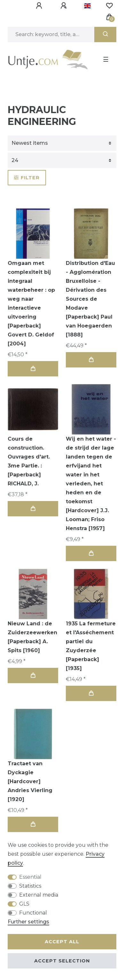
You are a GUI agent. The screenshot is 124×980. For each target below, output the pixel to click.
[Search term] (51, 35)
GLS (24, 904)
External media (39, 895)
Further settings (28, 922)
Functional (33, 913)
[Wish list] (109, 6)
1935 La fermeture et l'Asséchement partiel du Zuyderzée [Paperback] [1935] (91, 646)
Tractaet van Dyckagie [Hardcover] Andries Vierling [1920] (30, 781)
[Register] (65, 6)
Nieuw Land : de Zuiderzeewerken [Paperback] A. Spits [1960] (32, 637)
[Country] (87, 6)
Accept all (62, 942)
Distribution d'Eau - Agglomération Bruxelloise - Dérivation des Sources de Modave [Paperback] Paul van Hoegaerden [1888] (90, 299)
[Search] (105, 35)
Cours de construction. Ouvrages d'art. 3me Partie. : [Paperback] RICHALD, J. (29, 461)
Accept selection (62, 961)
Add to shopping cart (33, 369)
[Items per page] (62, 160)
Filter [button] (27, 178)
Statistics (30, 886)
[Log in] (40, 6)
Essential (30, 877)
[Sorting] (62, 143)
